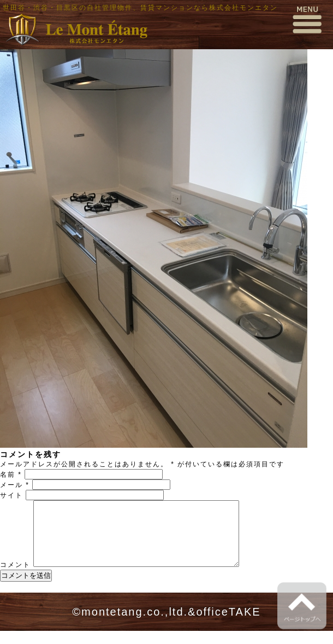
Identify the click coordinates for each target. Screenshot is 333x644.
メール (15, 485)
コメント (15, 578)
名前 (11, 475)
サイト (11, 495)
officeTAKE (228, 625)
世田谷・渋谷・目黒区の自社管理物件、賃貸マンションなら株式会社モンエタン (140, 8)
